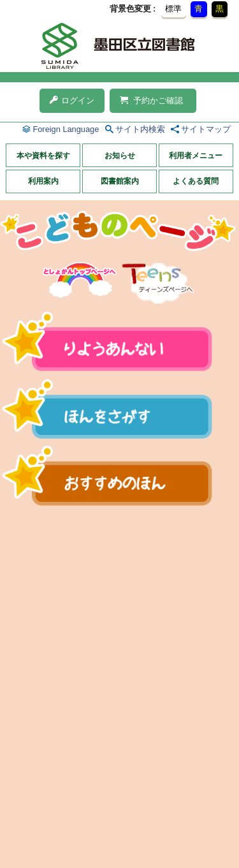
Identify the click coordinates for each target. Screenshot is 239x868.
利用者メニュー (196, 156)
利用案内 (43, 181)
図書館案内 (120, 181)
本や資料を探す (43, 156)
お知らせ (120, 156)
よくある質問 (196, 181)
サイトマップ (206, 129)
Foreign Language (66, 129)
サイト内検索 (140, 129)
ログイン (72, 100)
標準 (173, 9)
